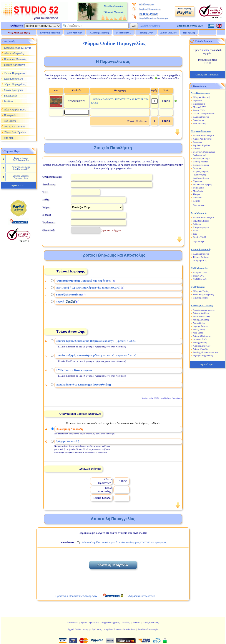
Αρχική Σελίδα (74, 629)
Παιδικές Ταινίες (200, 298)
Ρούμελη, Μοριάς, (201, 171)
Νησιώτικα (198, 181)
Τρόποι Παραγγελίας (15, 73)
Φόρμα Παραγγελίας (15, 84)
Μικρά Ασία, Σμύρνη (202, 184)
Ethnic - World (199, 237)
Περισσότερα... (200, 205)
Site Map (9, 138)
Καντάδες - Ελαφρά (202, 158)
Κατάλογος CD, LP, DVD (17, 48)
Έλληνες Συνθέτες (201, 257)
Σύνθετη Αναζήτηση (150, 26)
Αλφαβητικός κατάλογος (204, 310)
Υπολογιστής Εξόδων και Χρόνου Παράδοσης (162, 398)
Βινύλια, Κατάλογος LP (203, 136)
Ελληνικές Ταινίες (201, 291)
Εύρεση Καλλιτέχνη (14, 65)
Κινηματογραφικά (201, 165)
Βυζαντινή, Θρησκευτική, (204, 152)
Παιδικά (197, 149)
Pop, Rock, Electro (201, 221)
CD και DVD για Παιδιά (204, 114)
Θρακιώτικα (198, 188)
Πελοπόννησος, (199, 175)
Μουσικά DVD (200, 107)
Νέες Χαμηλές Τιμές (19, 33)
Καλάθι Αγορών (146, 4)
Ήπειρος (197, 194)
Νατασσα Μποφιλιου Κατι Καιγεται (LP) (21, 168)
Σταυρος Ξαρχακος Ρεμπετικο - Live (21, 177)
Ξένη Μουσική (199, 123)
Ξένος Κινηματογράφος (203, 294)
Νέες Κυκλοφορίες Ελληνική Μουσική (113, 9)
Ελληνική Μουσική (201, 97)
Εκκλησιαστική (199, 155)
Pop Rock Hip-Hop (201, 145)
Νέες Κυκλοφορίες (14, 53)
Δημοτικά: (198, 168)
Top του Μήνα (12, 151)
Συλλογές (197, 224)
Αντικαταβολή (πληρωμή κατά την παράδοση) (83, 281)
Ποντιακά (197, 198)
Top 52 (15, 127)
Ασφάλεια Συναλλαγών (148, 629)
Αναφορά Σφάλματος (92, 629)
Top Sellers (10, 121)
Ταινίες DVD (199, 110)
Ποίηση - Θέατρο (201, 162)
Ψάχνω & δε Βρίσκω (15, 132)
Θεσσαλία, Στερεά (201, 178)
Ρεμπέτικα (197, 101)
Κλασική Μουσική (201, 117)
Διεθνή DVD (199, 276)
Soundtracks (198, 120)
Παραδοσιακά (199, 104)
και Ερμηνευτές (200, 260)
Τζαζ (195, 234)
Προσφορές (189, 33)
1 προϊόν (205, 50)
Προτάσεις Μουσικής (15, 59)
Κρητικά (197, 201)
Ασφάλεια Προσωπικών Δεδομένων (120, 629)
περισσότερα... (18, 185)
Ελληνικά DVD (200, 273)
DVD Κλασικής (200, 279)
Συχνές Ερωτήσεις (13, 90)
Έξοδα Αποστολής (13, 79)
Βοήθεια (143, 9)
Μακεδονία (198, 191)
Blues (195, 231)
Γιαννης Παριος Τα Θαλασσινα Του (21, 159)
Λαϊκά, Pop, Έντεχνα (202, 139)
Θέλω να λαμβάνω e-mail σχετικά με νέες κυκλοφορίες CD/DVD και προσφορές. (124, 542)
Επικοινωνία (154, 9)
